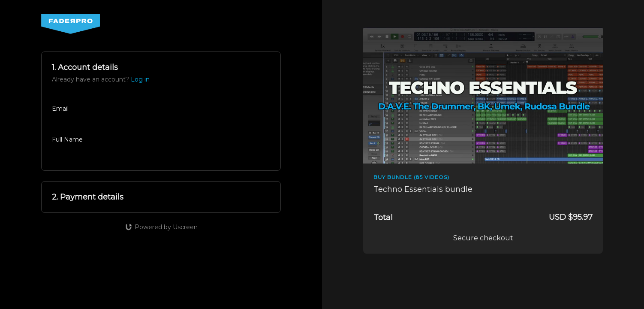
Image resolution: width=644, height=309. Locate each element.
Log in (140, 79)
